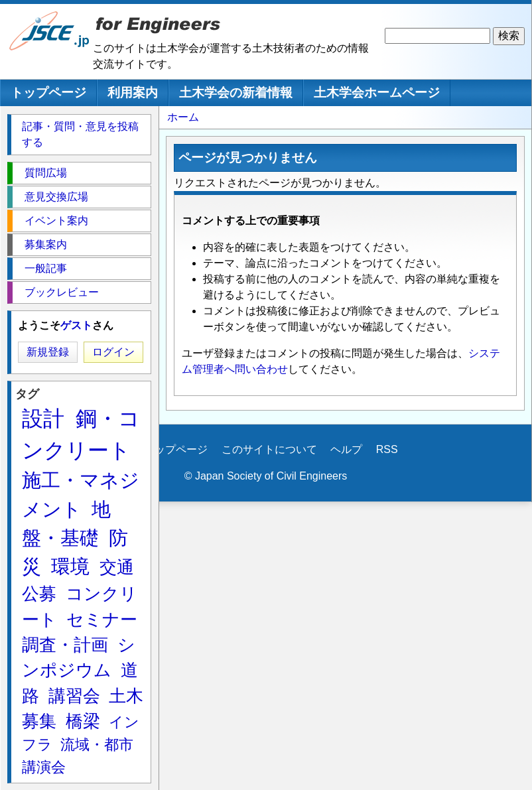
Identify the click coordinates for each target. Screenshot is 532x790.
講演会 (44, 767)
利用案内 (133, 93)
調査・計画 (65, 645)
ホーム (183, 117)
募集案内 (46, 244)
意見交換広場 (56, 197)
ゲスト (76, 325)
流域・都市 (97, 745)
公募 (39, 594)
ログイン (113, 352)
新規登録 (48, 352)
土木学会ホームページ (377, 93)
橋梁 (83, 721)
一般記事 (46, 268)
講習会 (74, 696)
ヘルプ (346, 449)
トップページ (48, 93)
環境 (70, 566)
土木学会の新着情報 (236, 93)
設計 (43, 419)
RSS (387, 449)
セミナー (102, 620)
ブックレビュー (62, 292)
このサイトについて (269, 449)
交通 (117, 567)
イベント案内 (56, 221)
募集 (39, 721)
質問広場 (46, 173)
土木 (126, 696)
